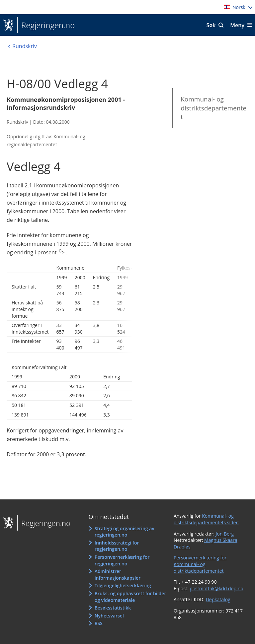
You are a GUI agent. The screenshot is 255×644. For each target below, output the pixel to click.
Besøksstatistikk (113, 608)
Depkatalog (218, 599)
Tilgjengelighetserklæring (123, 585)
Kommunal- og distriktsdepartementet (213, 108)
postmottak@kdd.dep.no (216, 588)
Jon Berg (225, 534)
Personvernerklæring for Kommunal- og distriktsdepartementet (200, 564)
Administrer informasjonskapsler (118, 575)
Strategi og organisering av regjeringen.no (125, 532)
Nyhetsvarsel (109, 616)
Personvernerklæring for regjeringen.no (122, 560)
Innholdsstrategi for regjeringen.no (117, 546)
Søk (211, 25)
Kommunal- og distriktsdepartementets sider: (206, 519)
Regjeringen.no (46, 25)
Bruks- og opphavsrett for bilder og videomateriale (130, 597)
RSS (99, 623)
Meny (237, 25)
